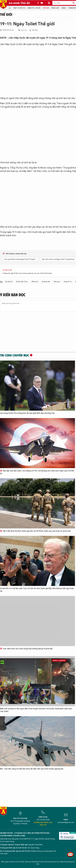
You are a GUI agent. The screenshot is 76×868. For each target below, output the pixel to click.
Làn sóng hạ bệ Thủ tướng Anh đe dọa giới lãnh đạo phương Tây (27, 413)
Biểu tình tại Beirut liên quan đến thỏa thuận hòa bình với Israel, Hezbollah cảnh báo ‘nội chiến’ (36, 710)
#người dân (46, 282)
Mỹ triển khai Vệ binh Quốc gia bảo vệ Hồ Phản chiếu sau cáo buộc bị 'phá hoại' (35, 531)
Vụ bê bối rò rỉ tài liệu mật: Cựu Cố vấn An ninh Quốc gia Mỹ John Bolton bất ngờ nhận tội (37, 590)
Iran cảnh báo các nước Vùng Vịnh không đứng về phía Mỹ (26, 649)
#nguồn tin (68, 282)
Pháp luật (55, 8)
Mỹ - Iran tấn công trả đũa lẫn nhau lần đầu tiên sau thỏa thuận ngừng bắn (32, 769)
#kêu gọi (57, 282)
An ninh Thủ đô (19, 3)
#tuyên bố (9, 282)
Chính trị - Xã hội (34, 8)
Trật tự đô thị (19, 8)
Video (64, 8)
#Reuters (35, 282)
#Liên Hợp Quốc (22, 282)
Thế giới (46, 8)
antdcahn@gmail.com (66, 822)
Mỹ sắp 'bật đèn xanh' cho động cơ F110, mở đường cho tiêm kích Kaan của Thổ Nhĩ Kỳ (37, 472)
